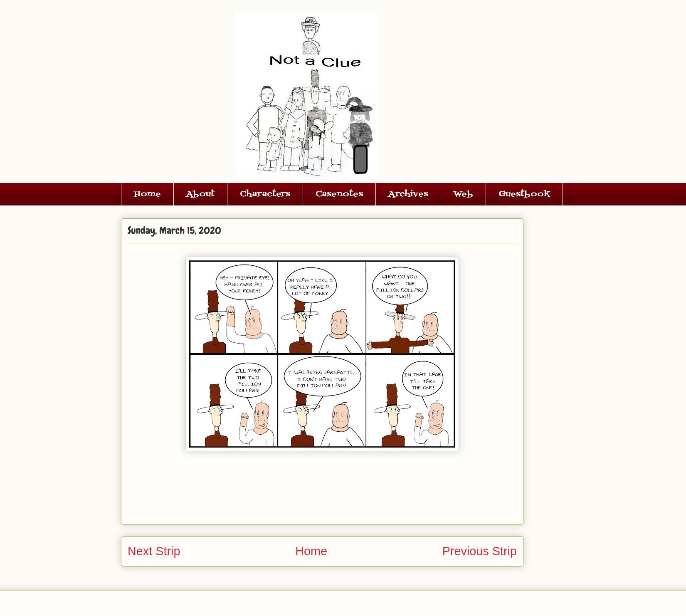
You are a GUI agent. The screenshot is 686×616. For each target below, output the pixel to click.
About (200, 194)
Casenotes (339, 194)
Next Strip (154, 551)
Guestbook (524, 194)
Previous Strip (480, 551)
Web (463, 194)
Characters (265, 194)
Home (147, 194)
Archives (408, 194)
